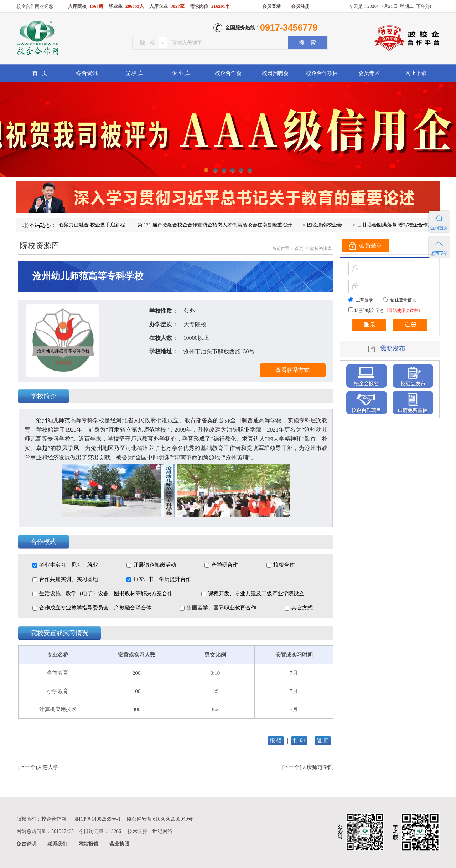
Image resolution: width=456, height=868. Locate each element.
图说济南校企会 (327, 225)
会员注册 (300, 6)
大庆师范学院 (317, 767)
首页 (298, 249)
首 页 (40, 73)
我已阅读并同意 (388, 311)
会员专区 (369, 73)
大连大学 (48, 767)
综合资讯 (87, 73)
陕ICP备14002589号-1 (97, 819)
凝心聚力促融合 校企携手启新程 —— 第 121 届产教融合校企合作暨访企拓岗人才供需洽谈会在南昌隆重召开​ (175, 225)
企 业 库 (181, 73)
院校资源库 (321, 249)
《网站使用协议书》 (403, 311)
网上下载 (416, 73)
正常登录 (364, 300)
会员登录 (271, 6)
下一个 (292, 767)
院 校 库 (134, 73)
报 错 (276, 741)
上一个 (28, 767)
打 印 (299, 741)
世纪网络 (162, 831)
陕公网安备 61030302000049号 (160, 819)
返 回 (323, 741)
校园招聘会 (275, 73)
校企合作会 (228, 73)
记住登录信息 (403, 300)
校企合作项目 (322, 73)
